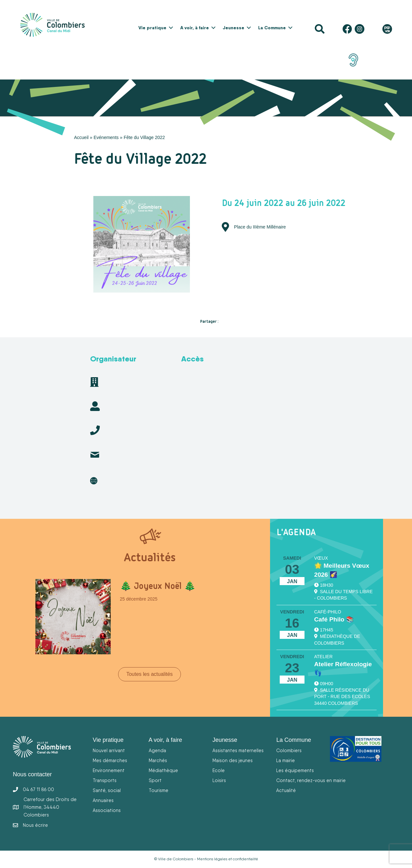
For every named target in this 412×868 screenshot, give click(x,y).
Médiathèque (163, 770)
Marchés (158, 760)
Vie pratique (152, 28)
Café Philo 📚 (334, 619)
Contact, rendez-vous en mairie (311, 780)
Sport (155, 780)
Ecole (219, 770)
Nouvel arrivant (109, 750)
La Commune (272, 28)
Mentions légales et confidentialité (228, 859)
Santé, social (107, 790)
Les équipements (295, 770)
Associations (107, 810)
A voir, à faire (195, 28)
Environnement (109, 770)
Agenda (157, 750)
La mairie (286, 760)
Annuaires (103, 800)
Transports (105, 780)
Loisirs (219, 780)
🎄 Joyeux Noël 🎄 (158, 586)
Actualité (286, 790)
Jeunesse (234, 28)
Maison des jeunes (233, 760)
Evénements (106, 137)
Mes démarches (110, 760)
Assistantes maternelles (238, 750)
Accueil (81, 137)
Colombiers (289, 750)
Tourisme (159, 790)
